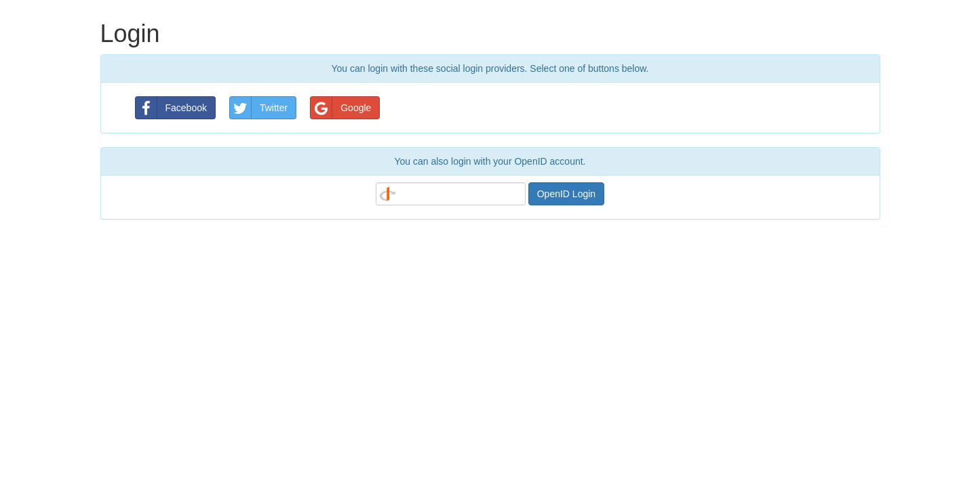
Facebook (171, 108)
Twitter (259, 108)
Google (341, 108)
